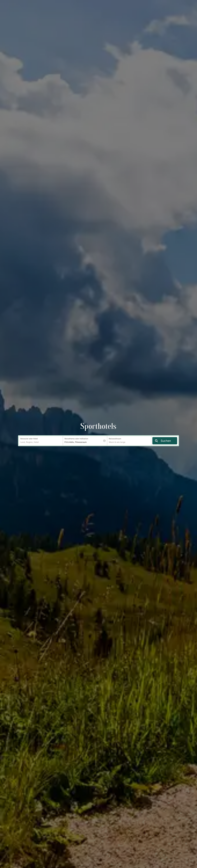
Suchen (163, 441)
